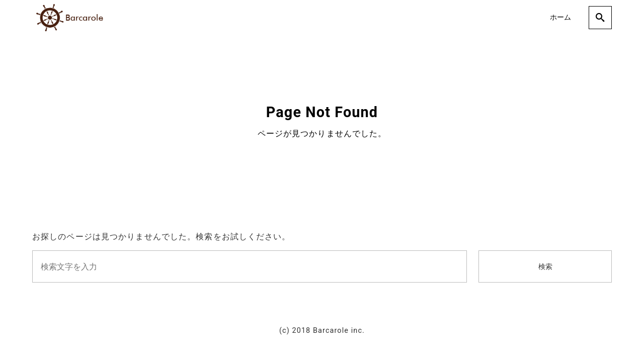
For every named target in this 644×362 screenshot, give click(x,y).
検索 (545, 267)
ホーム (560, 17)
